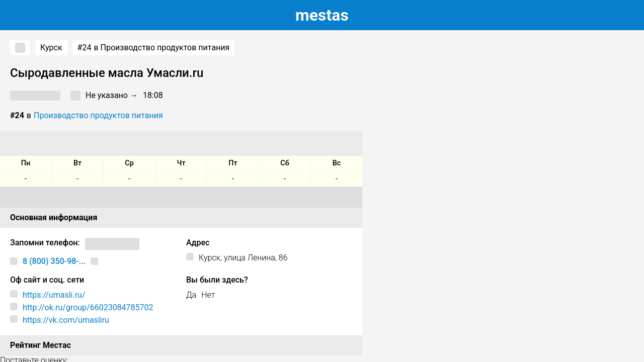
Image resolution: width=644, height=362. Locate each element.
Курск (51, 48)
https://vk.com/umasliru (66, 320)
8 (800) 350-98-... (54, 261)
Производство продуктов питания (98, 115)
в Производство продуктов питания (154, 48)
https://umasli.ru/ (54, 295)
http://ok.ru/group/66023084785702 (88, 307)
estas (322, 15)
